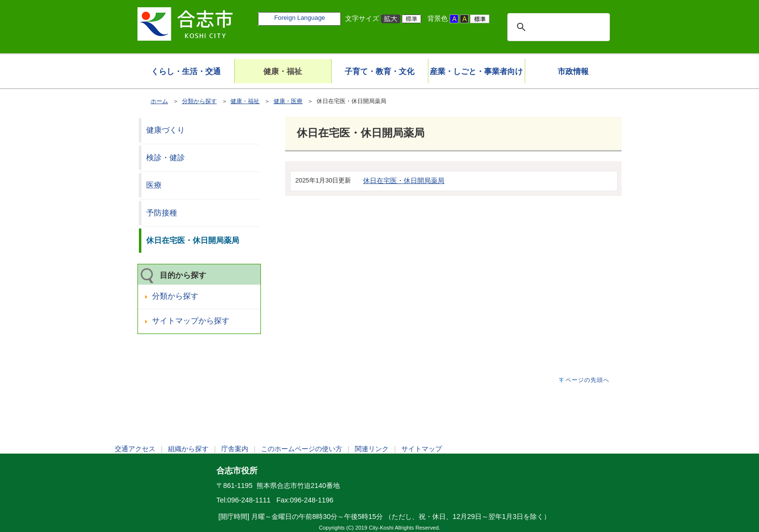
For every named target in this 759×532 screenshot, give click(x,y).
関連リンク (372, 449)
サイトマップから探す (191, 321)
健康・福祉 (245, 101)
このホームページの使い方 (302, 449)
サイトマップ (422, 449)
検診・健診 (166, 158)
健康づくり (166, 130)
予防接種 (162, 213)
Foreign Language (299, 18)
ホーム (159, 101)
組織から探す (188, 449)
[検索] (557, 27)
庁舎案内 (235, 449)
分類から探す (199, 101)
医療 (154, 185)
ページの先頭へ (587, 380)
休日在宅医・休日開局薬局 (404, 181)
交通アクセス (135, 449)
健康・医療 (288, 101)
